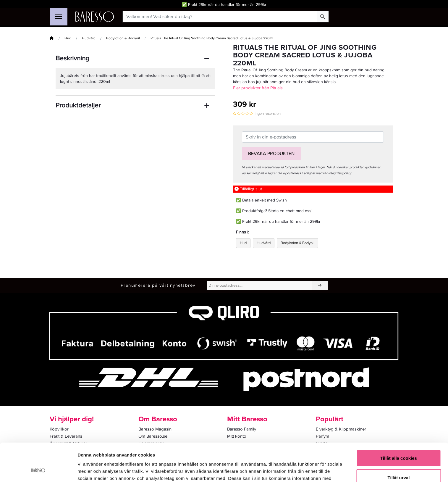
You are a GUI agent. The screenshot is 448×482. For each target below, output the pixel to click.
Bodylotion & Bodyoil (123, 38)
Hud (68, 38)
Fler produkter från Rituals (258, 88)
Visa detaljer (321, 470)
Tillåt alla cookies (399, 424)
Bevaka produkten (271, 154)
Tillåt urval (399, 443)
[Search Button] (323, 17)
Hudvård (89, 38)
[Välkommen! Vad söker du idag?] (220, 17)
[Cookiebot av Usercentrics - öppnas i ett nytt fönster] (38, 470)
